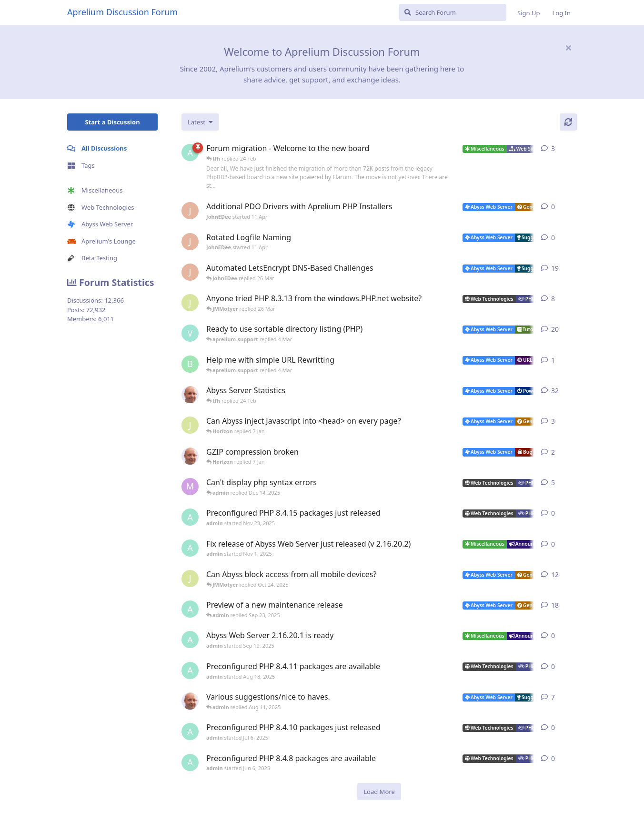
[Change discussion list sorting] (200, 122)
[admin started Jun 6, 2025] (190, 763)
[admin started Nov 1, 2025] (190, 548)
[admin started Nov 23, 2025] (190, 517)
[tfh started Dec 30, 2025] (190, 456)
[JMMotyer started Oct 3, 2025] (190, 579)
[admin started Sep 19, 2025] (190, 640)
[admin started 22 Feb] (190, 153)
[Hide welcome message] (568, 48)
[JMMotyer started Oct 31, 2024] (190, 303)
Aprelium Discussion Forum (122, 12)
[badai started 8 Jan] (190, 364)
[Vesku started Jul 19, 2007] (190, 333)
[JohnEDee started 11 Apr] (190, 211)
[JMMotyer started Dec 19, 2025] (190, 425)
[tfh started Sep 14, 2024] (190, 701)
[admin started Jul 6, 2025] (190, 732)
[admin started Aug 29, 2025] (190, 609)
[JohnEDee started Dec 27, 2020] (190, 272)
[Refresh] (568, 122)
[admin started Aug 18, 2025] (190, 671)
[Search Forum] (453, 12)
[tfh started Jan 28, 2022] (190, 395)
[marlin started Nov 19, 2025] (190, 487)
